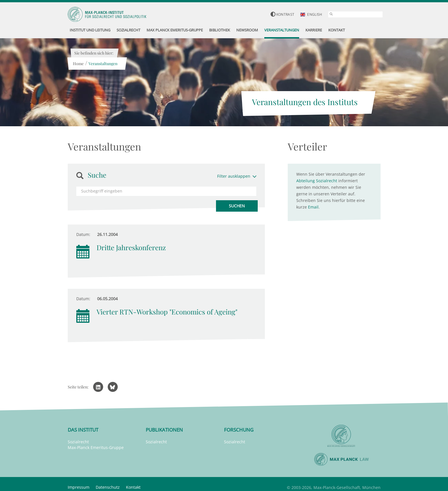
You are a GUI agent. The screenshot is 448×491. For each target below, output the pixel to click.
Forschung (239, 430)
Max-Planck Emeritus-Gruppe (96, 447)
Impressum (79, 487)
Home (78, 64)
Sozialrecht (78, 442)
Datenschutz (108, 487)
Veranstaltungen (103, 64)
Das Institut (83, 430)
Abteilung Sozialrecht (317, 181)
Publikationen (164, 430)
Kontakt (133, 487)
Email (313, 207)
